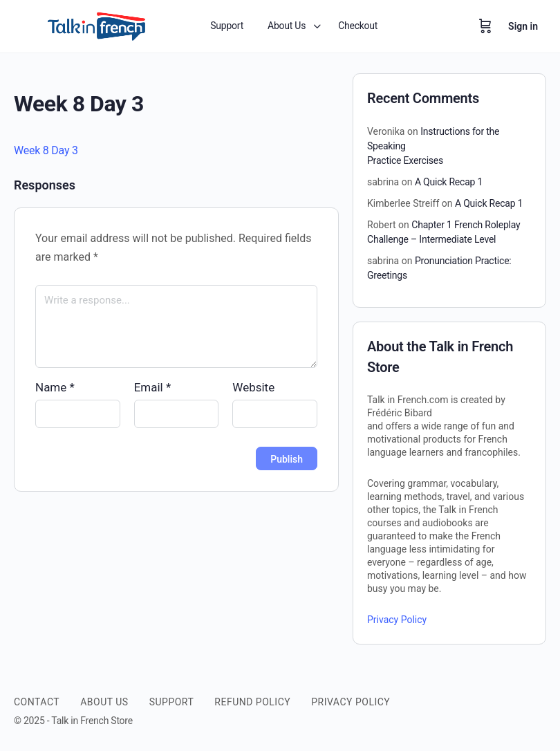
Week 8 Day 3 (46, 150)
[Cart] (485, 26)
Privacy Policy (397, 620)
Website (253, 387)
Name (55, 387)
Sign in (523, 26)
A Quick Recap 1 (449, 182)
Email (153, 387)
